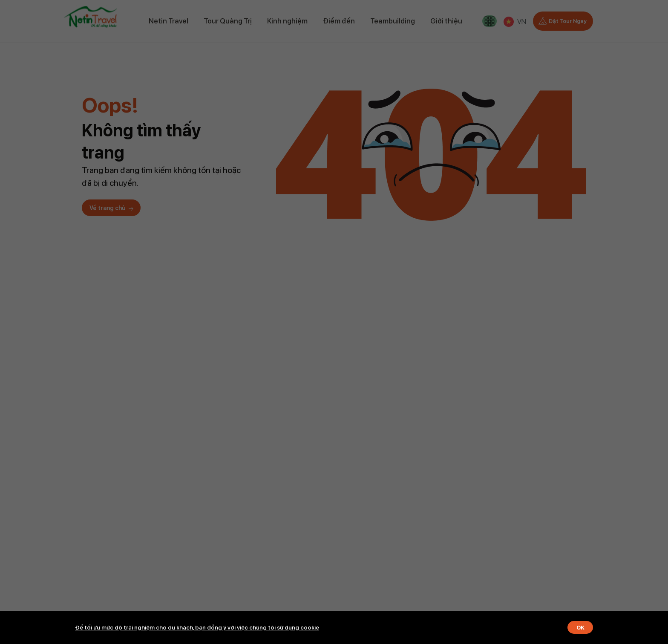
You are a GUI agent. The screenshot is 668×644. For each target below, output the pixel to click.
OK (579, 627)
